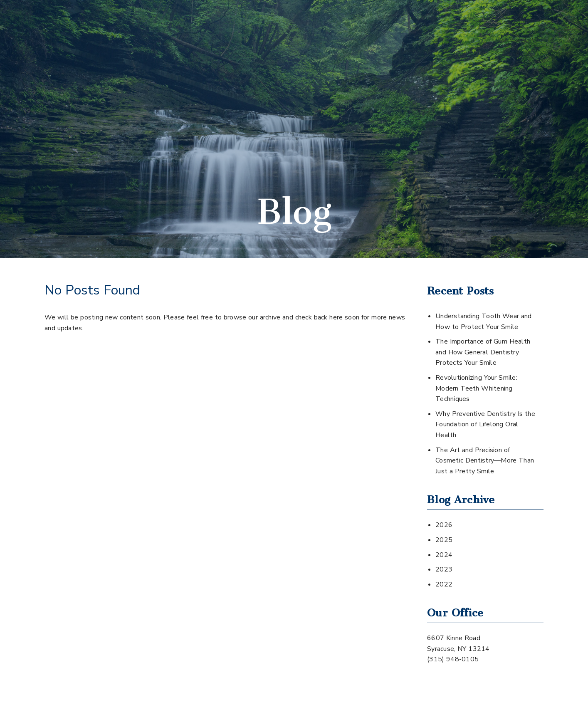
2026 (444, 525)
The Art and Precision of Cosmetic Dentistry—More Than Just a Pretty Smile (485, 461)
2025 (444, 540)
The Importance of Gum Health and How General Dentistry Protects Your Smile (483, 352)
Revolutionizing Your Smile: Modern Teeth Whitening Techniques (476, 388)
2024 (444, 555)
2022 (444, 584)
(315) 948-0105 (453, 659)
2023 (444, 569)
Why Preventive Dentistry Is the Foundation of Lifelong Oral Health (485, 424)
